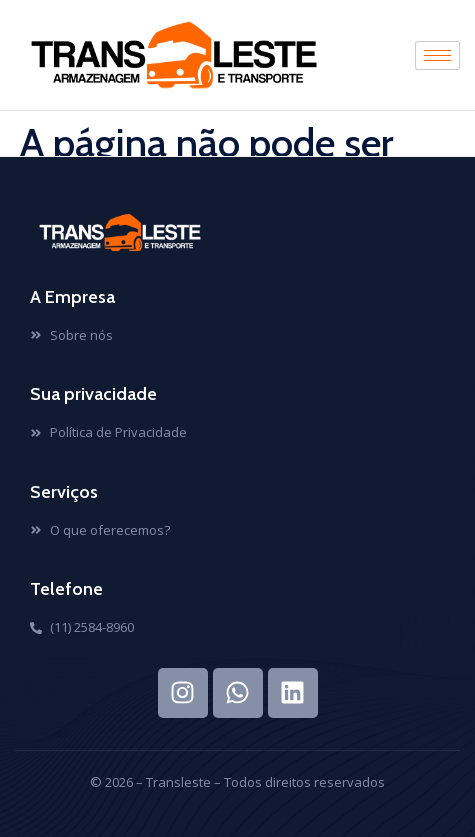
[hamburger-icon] (437, 55)
